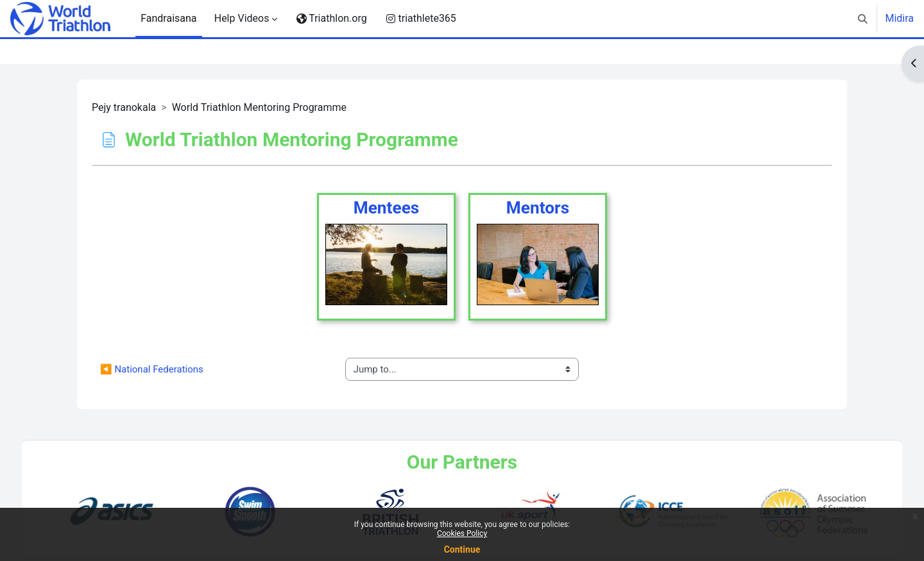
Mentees (387, 208)
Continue (462, 549)
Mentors (538, 208)
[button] (863, 19)
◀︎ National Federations (152, 369)
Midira (899, 18)
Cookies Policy (462, 533)
